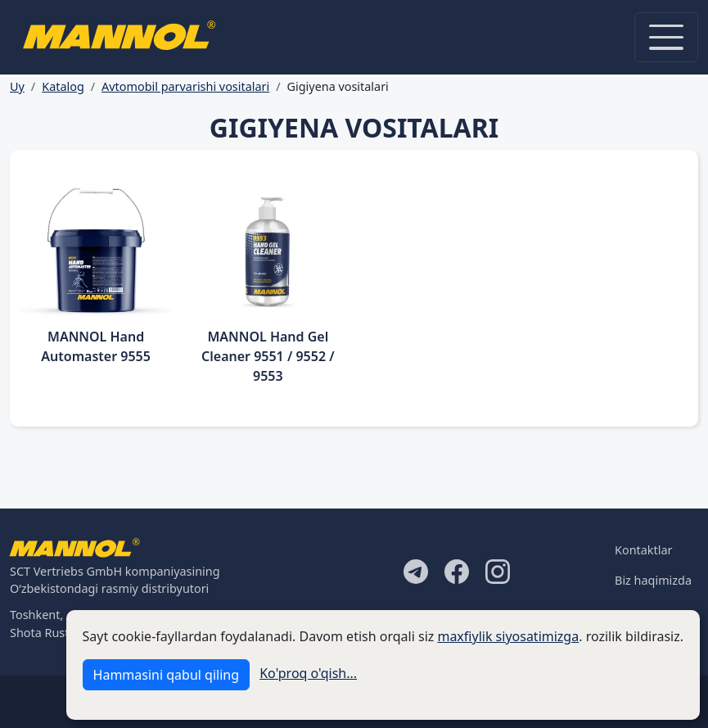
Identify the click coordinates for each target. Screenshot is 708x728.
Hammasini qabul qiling (166, 675)
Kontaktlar (643, 550)
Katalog (63, 86)
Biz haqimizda (653, 580)
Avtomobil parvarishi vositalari (185, 86)
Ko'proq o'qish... (308, 673)
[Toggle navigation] (666, 37)
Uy (17, 86)
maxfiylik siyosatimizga (508, 636)
